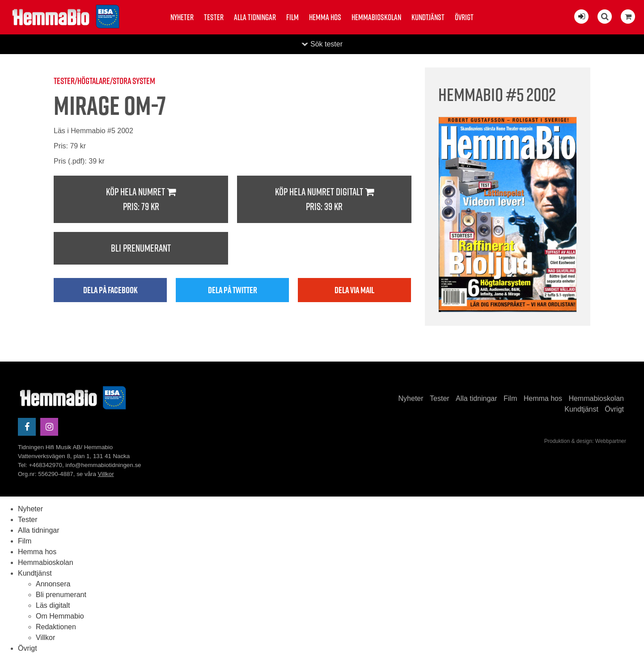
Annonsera (53, 584)
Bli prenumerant (141, 248)
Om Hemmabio (60, 616)
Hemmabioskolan (376, 17)
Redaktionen (56, 627)
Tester (214, 17)
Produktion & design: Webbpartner (585, 441)
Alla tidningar (255, 17)
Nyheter (182, 17)
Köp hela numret (141, 200)
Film (292, 17)
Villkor (106, 474)
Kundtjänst (428, 17)
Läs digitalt (53, 605)
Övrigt (464, 17)
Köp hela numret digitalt (324, 200)
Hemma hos (325, 17)
